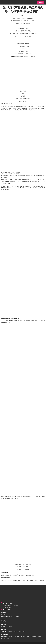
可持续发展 (4, 632)
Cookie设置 (4, 622)
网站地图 (10, 632)
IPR (2, 618)
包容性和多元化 (25, 637)
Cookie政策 (10, 626)
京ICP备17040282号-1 (20, 632)
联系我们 (3, 615)
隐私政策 (3, 626)
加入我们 (17, 637)
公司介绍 (3, 620)
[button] (41, 2)
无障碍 (39, 637)
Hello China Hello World (7, 638)
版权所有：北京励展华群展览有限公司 (10, 617)
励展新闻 (11, 637)
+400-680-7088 (6, 609)
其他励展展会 (4, 637)
